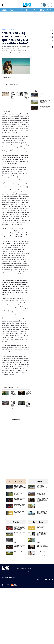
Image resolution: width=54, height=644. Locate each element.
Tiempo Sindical (42, 10)
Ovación (23, 10)
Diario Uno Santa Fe (21, 570)
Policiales (18, 10)
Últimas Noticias (4, 10)
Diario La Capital (20, 567)
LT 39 (48, 10)
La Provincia (12, 10)
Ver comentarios (16, 420)
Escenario (37, 10)
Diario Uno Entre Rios (21, 569)
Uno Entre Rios (5, 29)
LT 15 (50, 10)
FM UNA (30, 573)
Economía (32, 10)
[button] (3, 5)
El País (27, 10)
